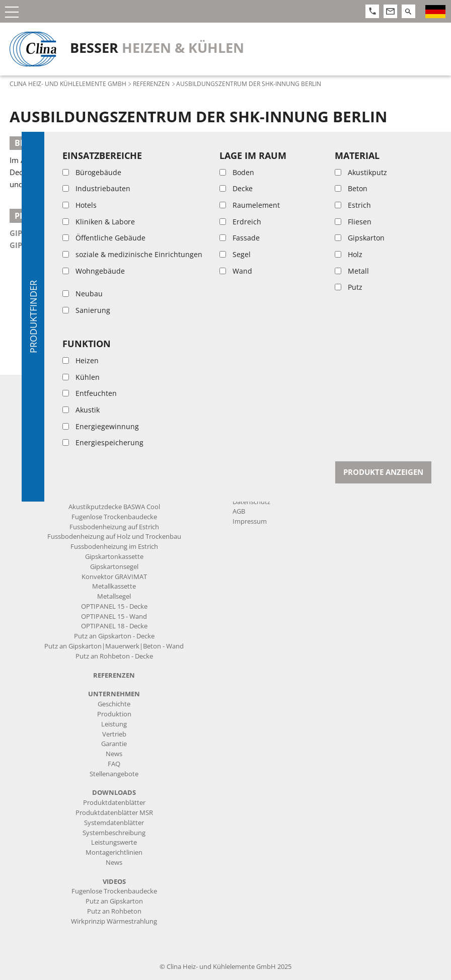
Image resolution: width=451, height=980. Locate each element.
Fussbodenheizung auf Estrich (114, 527)
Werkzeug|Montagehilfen (114, 478)
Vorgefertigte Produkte (114, 408)
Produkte (114, 389)
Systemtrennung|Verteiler (114, 458)
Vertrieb (114, 734)
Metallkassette (114, 586)
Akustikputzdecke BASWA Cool (114, 507)
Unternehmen (114, 694)
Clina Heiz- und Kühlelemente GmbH (68, 84)
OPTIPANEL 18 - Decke (114, 626)
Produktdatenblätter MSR (114, 813)
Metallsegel (114, 596)
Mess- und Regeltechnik (114, 448)
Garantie (114, 744)
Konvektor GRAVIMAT (114, 577)
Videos (114, 882)
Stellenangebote (114, 774)
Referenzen (151, 84)
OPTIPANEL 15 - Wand (114, 617)
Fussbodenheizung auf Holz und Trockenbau (114, 537)
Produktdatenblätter (114, 803)
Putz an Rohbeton (114, 911)
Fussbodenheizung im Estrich (114, 547)
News (114, 754)
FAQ (114, 764)
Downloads (114, 793)
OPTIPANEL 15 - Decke (114, 606)
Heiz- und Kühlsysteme (114, 497)
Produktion (114, 714)
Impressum (250, 521)
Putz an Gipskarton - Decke (114, 636)
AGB (239, 511)
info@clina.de (274, 488)
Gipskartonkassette (51, 233)
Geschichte (114, 704)
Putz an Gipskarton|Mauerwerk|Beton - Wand (114, 646)
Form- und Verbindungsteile (114, 438)
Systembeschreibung (114, 833)
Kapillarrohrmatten (114, 398)
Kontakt (249, 389)
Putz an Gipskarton (114, 901)
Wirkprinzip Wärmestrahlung (114, 921)
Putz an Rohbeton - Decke (114, 656)
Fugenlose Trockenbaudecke (114, 517)
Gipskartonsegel (45, 245)
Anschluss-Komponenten (114, 428)
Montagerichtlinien (114, 852)
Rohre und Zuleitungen (114, 418)
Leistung (114, 724)
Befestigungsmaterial (114, 468)
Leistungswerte (114, 842)
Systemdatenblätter (114, 823)
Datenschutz (251, 502)
